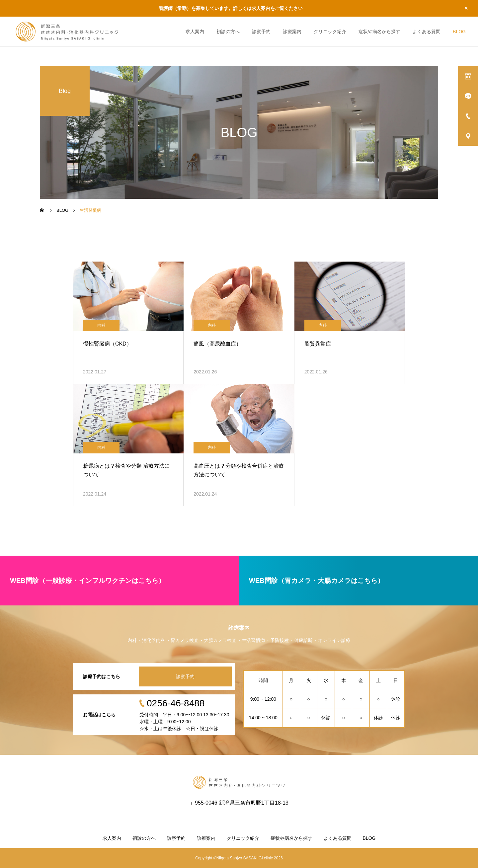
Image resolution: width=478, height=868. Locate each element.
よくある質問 (427, 32)
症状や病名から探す (379, 32)
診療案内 (292, 32)
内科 (101, 325)
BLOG (459, 32)
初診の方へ (228, 32)
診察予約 (261, 32)
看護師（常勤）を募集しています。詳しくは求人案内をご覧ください (231, 8)
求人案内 (195, 32)
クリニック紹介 (330, 32)
